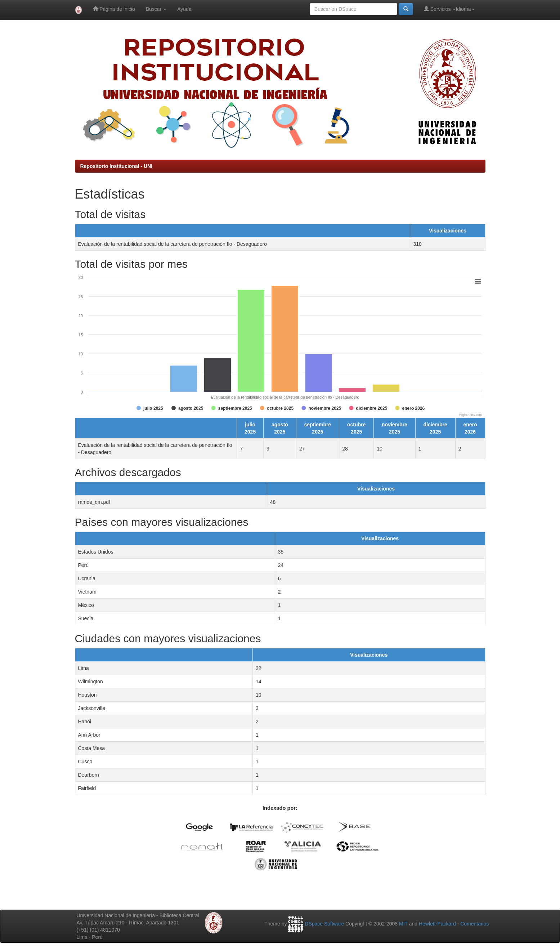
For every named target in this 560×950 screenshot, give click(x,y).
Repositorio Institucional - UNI (117, 166)
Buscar (156, 9)
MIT (403, 924)
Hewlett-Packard (437, 924)
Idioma (465, 9)
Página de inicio (114, 9)
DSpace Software (324, 924)
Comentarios (474, 924)
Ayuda (184, 9)
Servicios (440, 9)
